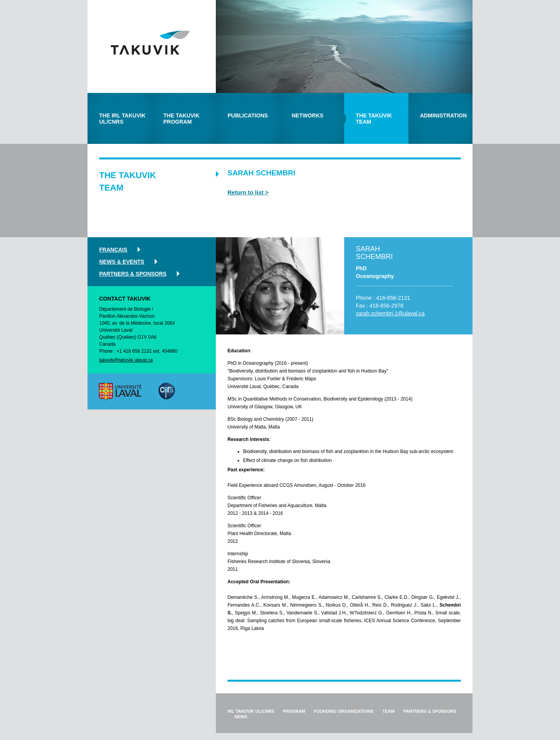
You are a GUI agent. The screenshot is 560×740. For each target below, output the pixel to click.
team (388, 711)
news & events (122, 262)
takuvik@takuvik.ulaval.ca (126, 360)
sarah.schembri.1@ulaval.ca (390, 313)
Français (113, 250)
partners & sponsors (133, 274)
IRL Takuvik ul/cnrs (251, 711)
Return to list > (248, 192)
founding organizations (344, 711)
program (294, 711)
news (241, 717)
